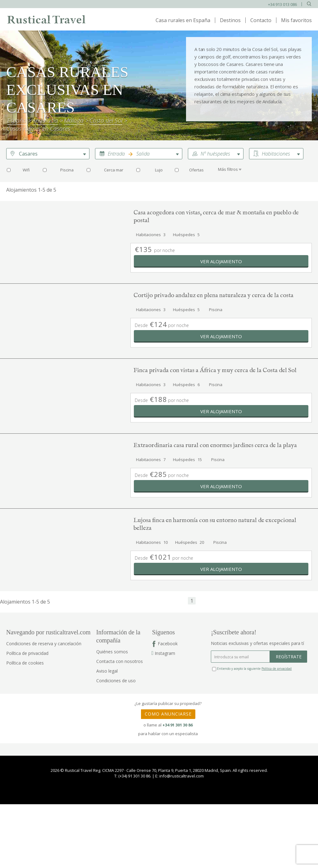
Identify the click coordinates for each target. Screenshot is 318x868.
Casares (28, 154)
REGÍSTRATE (289, 657)
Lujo (159, 170)
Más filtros (228, 169)
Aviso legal (107, 671)
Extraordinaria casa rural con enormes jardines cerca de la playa (215, 445)
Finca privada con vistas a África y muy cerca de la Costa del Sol (215, 370)
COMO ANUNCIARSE (168, 714)
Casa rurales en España (183, 20)
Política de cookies (25, 663)
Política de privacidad (27, 653)
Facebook (168, 644)
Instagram (164, 653)
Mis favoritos (296, 20)
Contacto (261, 20)
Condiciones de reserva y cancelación (44, 644)
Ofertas (196, 170)
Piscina (67, 170)
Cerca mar (114, 170)
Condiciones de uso (116, 681)
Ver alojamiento (221, 261)
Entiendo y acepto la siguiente (252, 669)
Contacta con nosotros (120, 661)
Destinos (230, 20)
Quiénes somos (112, 652)
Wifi (26, 170)
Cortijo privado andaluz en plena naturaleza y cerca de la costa (214, 295)
